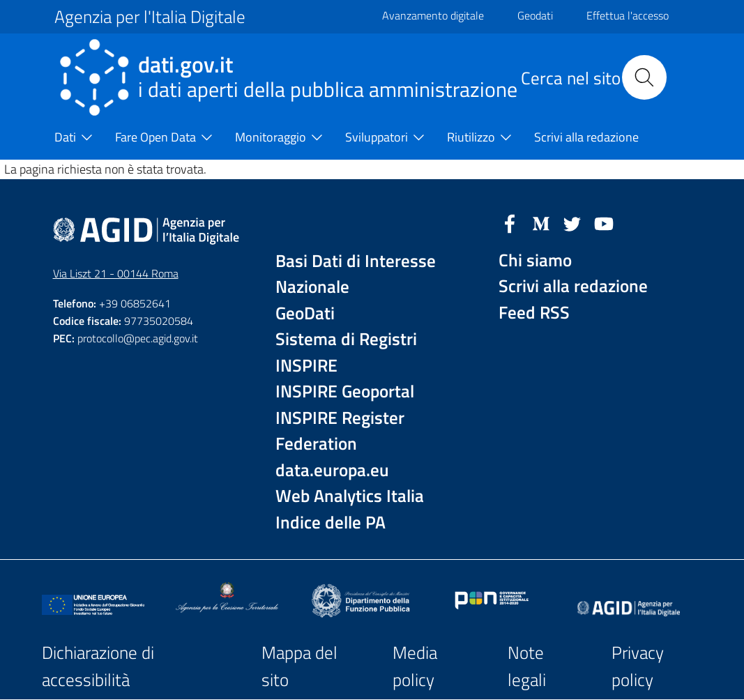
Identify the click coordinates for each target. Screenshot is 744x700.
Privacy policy (638, 666)
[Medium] (541, 222)
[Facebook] (510, 222)
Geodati (535, 15)
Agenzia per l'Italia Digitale (150, 17)
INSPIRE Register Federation (340, 431)
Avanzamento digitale (433, 15)
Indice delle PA (331, 523)
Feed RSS (534, 313)
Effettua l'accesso (628, 15)
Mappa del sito (299, 666)
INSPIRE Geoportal (345, 391)
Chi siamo (535, 260)
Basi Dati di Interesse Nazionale (356, 274)
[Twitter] (572, 222)
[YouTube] (604, 222)
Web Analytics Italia (350, 496)
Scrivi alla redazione (573, 286)
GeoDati (305, 313)
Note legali (527, 666)
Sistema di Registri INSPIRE (346, 352)
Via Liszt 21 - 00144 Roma (116, 273)
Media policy (415, 666)
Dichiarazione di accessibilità (98, 666)
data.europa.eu (332, 470)
